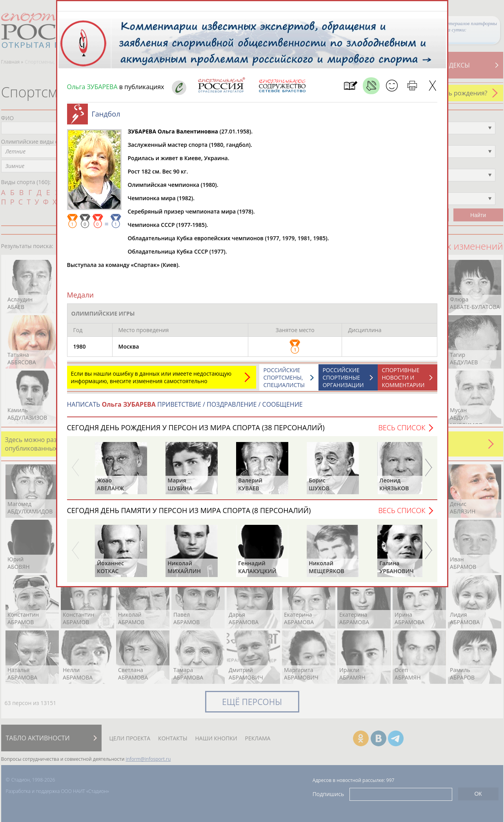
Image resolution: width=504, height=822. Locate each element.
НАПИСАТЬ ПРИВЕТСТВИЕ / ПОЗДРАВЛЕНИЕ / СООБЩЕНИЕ (185, 408)
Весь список (402, 431)
